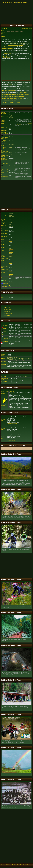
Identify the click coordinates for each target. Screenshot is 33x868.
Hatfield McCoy (22, 2)
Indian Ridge (21, 96)
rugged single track (8, 49)
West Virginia (12, 2)
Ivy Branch (21, 98)
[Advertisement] (17, 194)
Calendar (19, 865)
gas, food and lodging (8, 91)
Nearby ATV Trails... (16, 103)
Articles (14, 865)
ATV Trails (8, 865)
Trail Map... (5, 103)
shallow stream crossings (9, 47)
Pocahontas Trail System (9, 100)
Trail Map (4, 29)
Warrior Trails (13, 96)
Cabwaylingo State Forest (9, 98)
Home (4, 2)
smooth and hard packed (15, 45)
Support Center (27, 865)
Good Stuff (16, 866)
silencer (30, 123)
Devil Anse (5, 96)
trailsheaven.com (12, 424)
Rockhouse (7, 57)
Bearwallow (15, 94)
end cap (19, 124)
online (10, 84)
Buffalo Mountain (24, 94)
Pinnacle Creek (6, 53)
